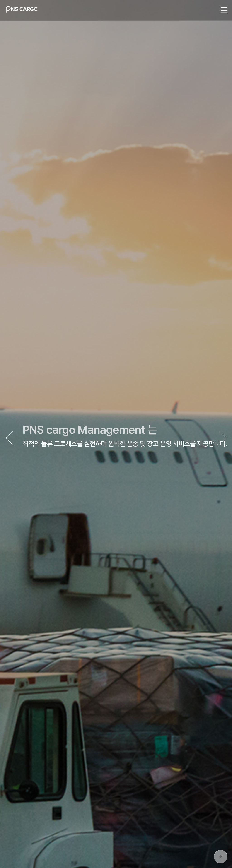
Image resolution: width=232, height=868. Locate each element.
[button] (223, 438)
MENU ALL (224, 10)
